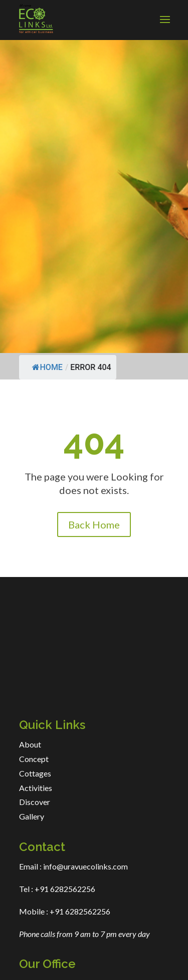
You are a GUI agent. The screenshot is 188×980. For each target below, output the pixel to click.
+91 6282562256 (64, 889)
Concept (34, 759)
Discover (35, 802)
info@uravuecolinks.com (85, 866)
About (30, 744)
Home (47, 367)
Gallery (32, 816)
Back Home (94, 524)
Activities (36, 788)
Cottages (35, 773)
